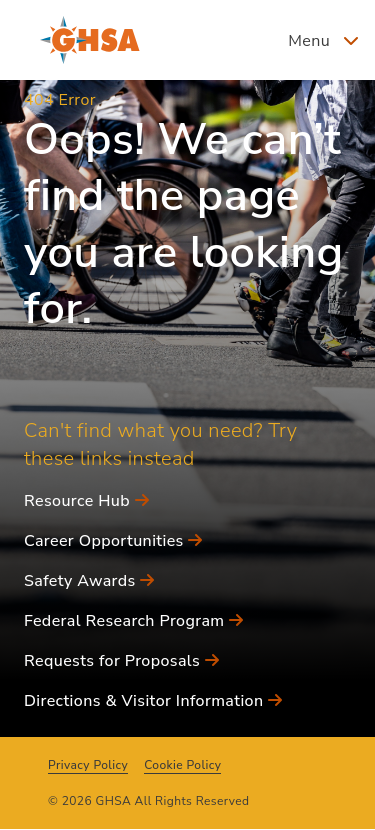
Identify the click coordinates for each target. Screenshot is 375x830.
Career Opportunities (113, 541)
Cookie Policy (182, 765)
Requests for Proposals (121, 661)
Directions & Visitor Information (153, 701)
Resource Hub (86, 501)
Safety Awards (89, 581)
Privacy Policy (88, 765)
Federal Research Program (133, 621)
